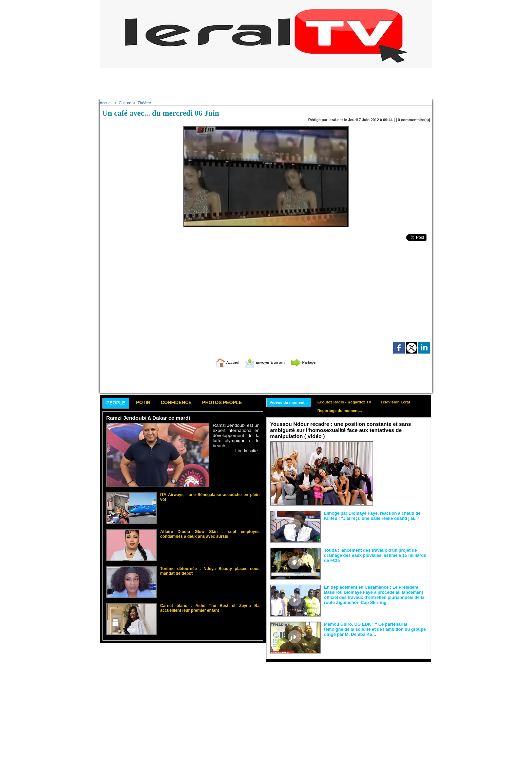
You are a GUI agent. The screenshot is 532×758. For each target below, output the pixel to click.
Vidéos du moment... (290, 403)
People (117, 404)
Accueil (106, 103)
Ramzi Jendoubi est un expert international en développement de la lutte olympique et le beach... (236, 436)
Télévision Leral (402, 402)
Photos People (233, 403)
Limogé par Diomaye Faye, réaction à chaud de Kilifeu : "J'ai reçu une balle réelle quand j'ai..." (369, 516)
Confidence (183, 403)
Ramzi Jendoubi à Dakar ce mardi (147, 419)
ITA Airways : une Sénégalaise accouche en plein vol (207, 495)
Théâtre (143, 103)
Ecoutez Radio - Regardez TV (348, 402)
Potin (147, 403)
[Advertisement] (266, 83)
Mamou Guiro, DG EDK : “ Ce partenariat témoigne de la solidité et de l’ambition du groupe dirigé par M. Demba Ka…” (375, 629)
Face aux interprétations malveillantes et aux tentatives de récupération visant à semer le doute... (402, 454)
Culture (124, 103)
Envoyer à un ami (264, 362)
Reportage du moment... (343, 412)
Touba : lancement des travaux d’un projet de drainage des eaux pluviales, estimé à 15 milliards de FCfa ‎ (375, 555)
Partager (311, 362)
